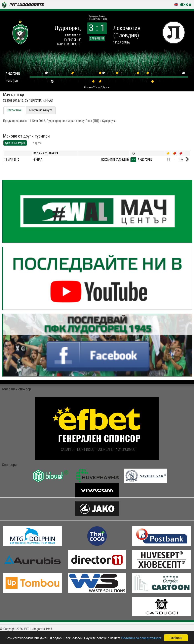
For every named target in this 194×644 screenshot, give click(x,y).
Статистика (14, 110)
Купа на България (15, 143)
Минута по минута (41, 110)
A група (37, 143)
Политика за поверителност (141, 638)
